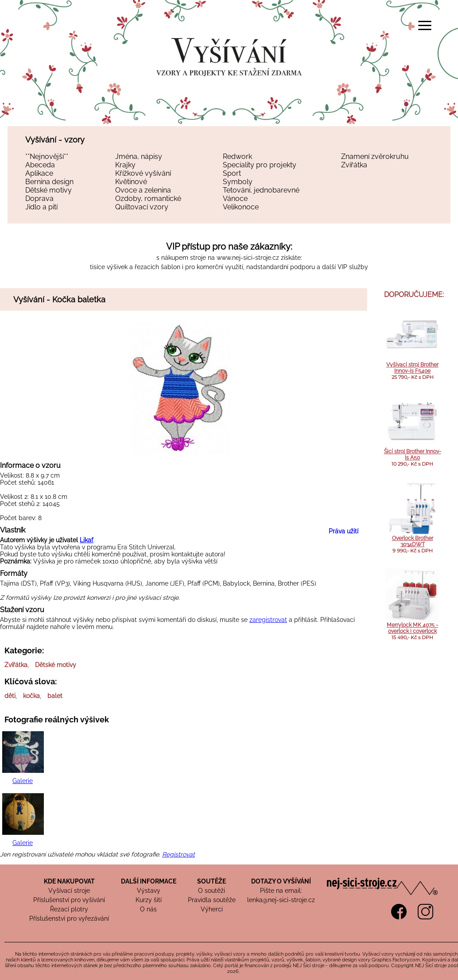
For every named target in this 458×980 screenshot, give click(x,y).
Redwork (237, 156)
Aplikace (39, 173)
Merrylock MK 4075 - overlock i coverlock (412, 628)
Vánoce (235, 199)
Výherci (212, 909)
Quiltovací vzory (142, 207)
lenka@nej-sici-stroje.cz (281, 900)
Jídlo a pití (41, 207)
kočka (31, 696)
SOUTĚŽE (212, 881)
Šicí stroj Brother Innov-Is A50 (413, 455)
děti (10, 696)
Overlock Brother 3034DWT (413, 541)
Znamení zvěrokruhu (375, 156)
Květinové (131, 182)
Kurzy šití (149, 900)
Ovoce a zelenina (143, 190)
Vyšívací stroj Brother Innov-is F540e (412, 368)
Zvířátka (354, 165)
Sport (232, 173)
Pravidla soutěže (212, 900)
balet (55, 696)
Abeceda (40, 165)
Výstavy (149, 891)
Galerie (23, 781)
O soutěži (212, 891)
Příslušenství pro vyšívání (69, 900)
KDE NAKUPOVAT (69, 881)
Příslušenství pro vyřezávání (69, 918)
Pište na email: (281, 891)
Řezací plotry (69, 909)
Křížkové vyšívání (143, 173)
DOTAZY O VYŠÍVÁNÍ (281, 881)
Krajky (125, 165)
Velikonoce (241, 207)
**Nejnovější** (47, 156)
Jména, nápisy (139, 156)
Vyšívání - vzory (55, 140)
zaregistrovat (268, 620)
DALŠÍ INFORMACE (149, 881)
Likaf (87, 540)
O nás (148, 909)
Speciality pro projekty (260, 165)
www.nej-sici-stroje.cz (248, 258)
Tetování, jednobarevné (261, 190)
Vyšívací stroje (69, 891)
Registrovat (179, 854)
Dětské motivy (49, 190)
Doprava (39, 199)
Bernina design (49, 182)
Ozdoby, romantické (148, 199)
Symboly (238, 182)
